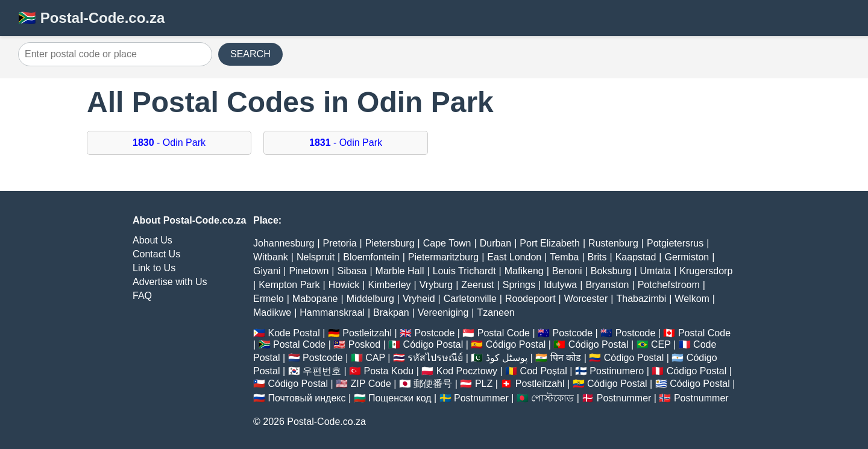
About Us (153, 240)
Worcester (586, 299)
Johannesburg (284, 243)
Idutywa (560, 285)
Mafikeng (524, 271)
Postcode (435, 333)
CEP (661, 344)
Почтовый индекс (307, 398)
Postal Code (504, 333)
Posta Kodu (388, 371)
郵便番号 (433, 384)
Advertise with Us (170, 282)
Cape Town (447, 243)
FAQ (142, 296)
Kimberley (389, 285)
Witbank (271, 257)
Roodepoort (530, 299)
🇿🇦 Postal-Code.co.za (91, 18)
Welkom (692, 299)
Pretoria (340, 243)
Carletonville (470, 299)
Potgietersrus (675, 243)
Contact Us (156, 254)
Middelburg (370, 299)
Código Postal (433, 344)
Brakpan (391, 312)
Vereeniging (443, 312)
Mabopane (315, 299)
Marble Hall (400, 271)
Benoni (567, 271)
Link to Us (154, 268)
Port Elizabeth (550, 243)
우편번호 (322, 371)
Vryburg (436, 285)
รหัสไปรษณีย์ (435, 358)
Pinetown (309, 271)
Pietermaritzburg (443, 257)
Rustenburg (613, 243)
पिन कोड (566, 358)
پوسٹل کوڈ (507, 358)
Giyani (267, 271)
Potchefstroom (669, 285)
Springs (519, 285)
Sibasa (352, 271)
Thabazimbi (642, 299)
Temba (564, 257)
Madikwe (272, 312)
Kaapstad (636, 257)
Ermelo (269, 299)
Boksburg (611, 271)
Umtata (656, 271)
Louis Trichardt (464, 271)
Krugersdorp (706, 271)
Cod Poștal (544, 371)
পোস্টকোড (552, 398)
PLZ (484, 384)
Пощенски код (400, 398)
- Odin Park (169, 143)
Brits (597, 257)
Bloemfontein (371, 257)
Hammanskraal (332, 312)
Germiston (687, 257)
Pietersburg (390, 243)
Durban (495, 243)
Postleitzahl (367, 333)
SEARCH (250, 54)
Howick (344, 285)
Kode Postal (294, 333)
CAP (375, 358)
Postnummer (481, 398)
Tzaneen (495, 312)
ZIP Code (371, 384)
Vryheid (419, 299)
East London (514, 257)
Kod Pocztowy (467, 371)
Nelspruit (316, 257)
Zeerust (477, 285)
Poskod (364, 344)
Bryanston (607, 285)
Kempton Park (289, 285)
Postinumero (617, 371)
